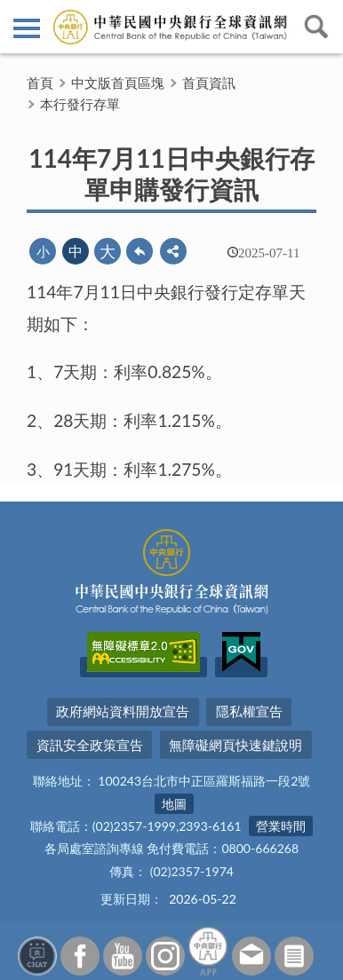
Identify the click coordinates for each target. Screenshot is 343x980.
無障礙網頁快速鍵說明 (235, 745)
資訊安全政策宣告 (90, 745)
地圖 (174, 804)
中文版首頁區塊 (118, 83)
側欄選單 (27, 28)
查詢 (316, 27)
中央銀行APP (208, 951)
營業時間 (281, 826)
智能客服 (37, 956)
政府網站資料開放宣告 (123, 711)
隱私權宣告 (249, 711)
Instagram (165, 956)
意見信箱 (251, 956)
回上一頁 (140, 251)
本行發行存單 (80, 104)
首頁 (40, 83)
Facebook (80, 956)
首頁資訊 (209, 83)
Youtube (123, 956)
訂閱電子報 (294, 956)
